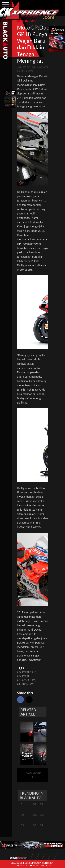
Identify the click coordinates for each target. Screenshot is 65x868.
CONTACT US (21, 865)
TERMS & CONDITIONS (40, 865)
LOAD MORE (32, 775)
